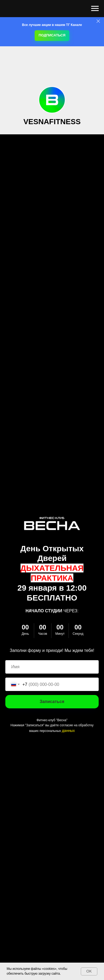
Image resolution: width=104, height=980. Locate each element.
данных (68, 731)
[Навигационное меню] (95, 9)
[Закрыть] (98, 21)
